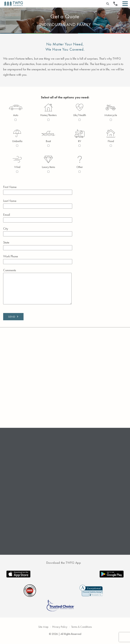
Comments (43, 287)
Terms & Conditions (84, 626)
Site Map (40, 626)
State (43, 245)
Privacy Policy (58, 626)
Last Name (43, 203)
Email (43, 217)
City (43, 231)
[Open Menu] (125, 4)
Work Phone (43, 259)
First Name (43, 190)
